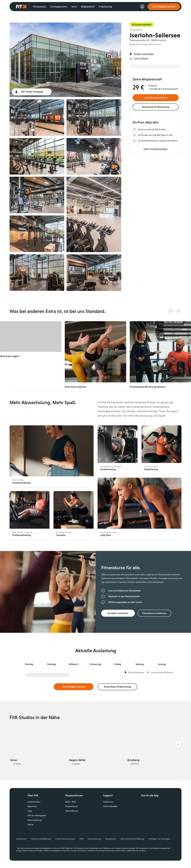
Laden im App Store (161, 803)
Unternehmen (34, 802)
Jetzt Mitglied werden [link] (164, 7)
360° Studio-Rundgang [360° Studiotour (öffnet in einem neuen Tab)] (32, 92)
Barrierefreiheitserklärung (132, 839)
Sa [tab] (140, 664)
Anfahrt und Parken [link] (144, 54)
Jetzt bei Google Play (161, 809)
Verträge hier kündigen (159, 839)
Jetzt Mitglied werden (156, 98)
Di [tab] (51, 664)
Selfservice (108, 802)
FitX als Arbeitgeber (37, 815)
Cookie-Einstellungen (65, 839)
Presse (31, 824)
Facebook (143, 818)
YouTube (155, 818)
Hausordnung (94, 839)
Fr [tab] (118, 664)
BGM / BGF (71, 802)
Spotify (166, 818)
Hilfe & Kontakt (110, 806)
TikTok (161, 818)
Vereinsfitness (72, 811)
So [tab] (162, 664)
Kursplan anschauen (118, 613)
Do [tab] (95, 664)
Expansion (32, 806)
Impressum (21, 839)
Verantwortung (35, 820)
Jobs (30, 811)
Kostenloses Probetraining (156, 107)
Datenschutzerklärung (41, 839)
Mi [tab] (73, 664)
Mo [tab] (29, 664)
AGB (82, 839)
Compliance (111, 839)
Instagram (149, 818)
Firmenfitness (72, 806)
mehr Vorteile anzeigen (156, 149)
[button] (37, 352)
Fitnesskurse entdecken (154, 613)
